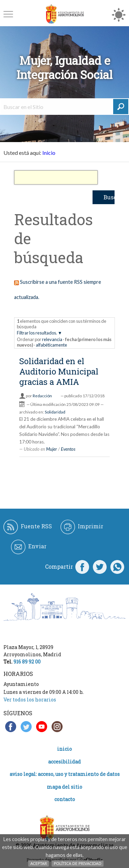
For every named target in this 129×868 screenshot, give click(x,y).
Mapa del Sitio (64, 787)
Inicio (49, 153)
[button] (8, 14)
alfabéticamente (51, 345)
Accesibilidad (64, 762)
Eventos (68, 449)
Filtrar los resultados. (37, 333)
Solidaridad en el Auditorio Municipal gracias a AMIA (59, 371)
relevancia (52, 339)
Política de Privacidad (77, 863)
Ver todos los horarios (30, 700)
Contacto (65, 799)
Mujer (52, 449)
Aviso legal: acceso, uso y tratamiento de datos (65, 774)
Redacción (42, 396)
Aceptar (39, 863)
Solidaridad (55, 412)
